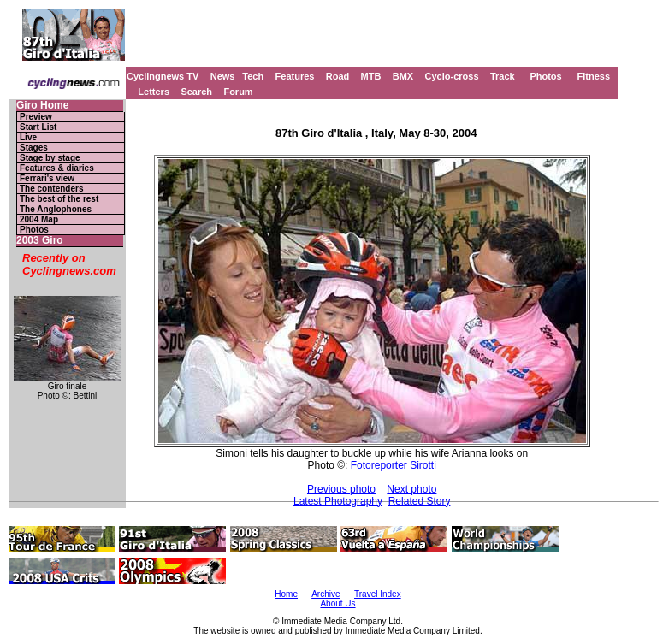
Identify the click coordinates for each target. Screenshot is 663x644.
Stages (34, 148)
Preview (36, 117)
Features (295, 76)
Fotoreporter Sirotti (394, 465)
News (223, 76)
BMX (403, 76)
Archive (326, 594)
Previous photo (341, 489)
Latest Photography (338, 501)
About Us (337, 603)
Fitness (593, 76)
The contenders (51, 189)
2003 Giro (40, 241)
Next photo (411, 489)
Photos (545, 76)
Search (196, 92)
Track (503, 76)
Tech (253, 76)
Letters (154, 92)
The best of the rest (59, 199)
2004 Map (39, 219)
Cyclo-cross (452, 76)
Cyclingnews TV (163, 76)
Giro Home (42, 106)
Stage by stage (50, 158)
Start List (38, 127)
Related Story (420, 501)
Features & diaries (57, 168)
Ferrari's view (47, 178)
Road (338, 76)
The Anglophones (56, 209)
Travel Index (378, 594)
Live (28, 137)
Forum (238, 92)
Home (286, 594)
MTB (371, 76)
